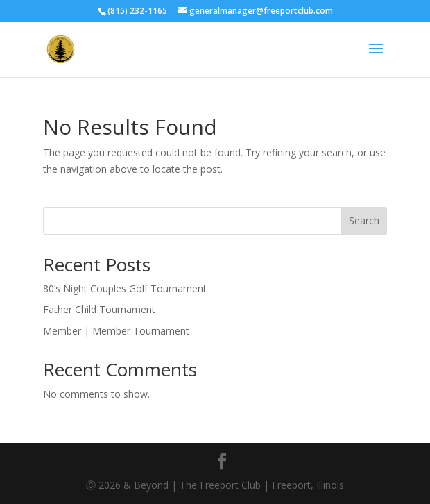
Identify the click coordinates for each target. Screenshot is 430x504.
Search (364, 220)
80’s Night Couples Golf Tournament (125, 288)
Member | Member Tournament (116, 331)
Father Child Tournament (99, 309)
